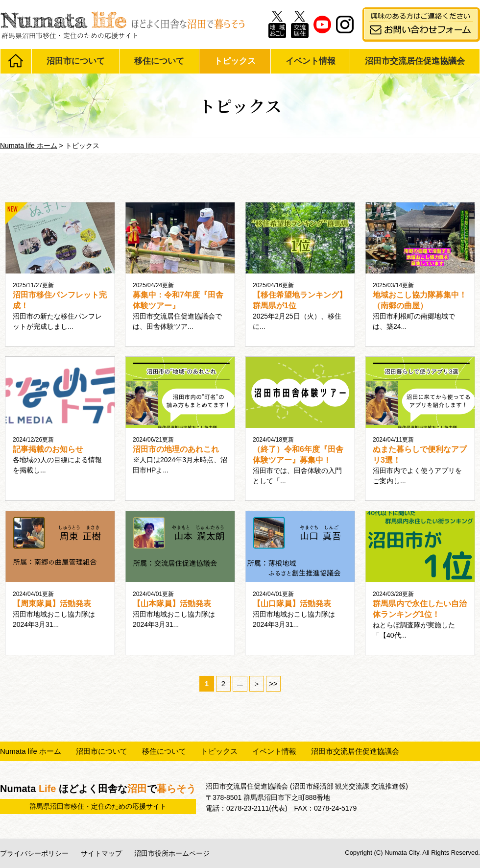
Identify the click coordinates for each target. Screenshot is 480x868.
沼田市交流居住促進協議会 (415, 61)
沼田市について (76, 61)
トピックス (235, 61)
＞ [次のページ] (257, 683)
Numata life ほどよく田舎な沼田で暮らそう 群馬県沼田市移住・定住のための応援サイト (122, 25)
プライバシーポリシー (34, 853)
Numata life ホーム (31, 751)
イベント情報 (311, 61)
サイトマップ (101, 853)
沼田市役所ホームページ (172, 853)
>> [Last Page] (273, 683)
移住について (159, 61)
